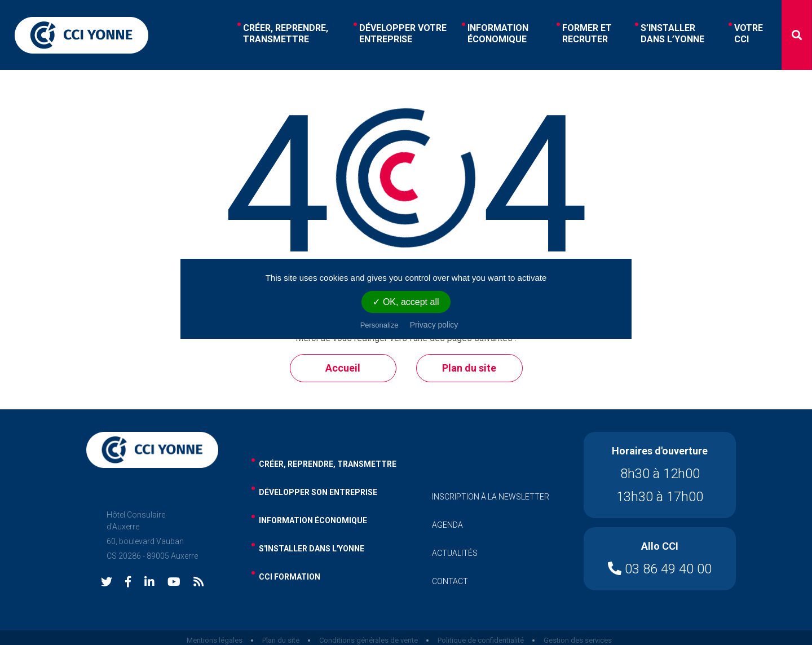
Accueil (343, 368)
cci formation (290, 577)
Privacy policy (434, 325)
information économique (313, 520)
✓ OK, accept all (406, 302)
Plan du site (469, 368)
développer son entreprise (318, 492)
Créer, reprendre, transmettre (328, 464)
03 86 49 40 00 (660, 569)
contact (450, 581)
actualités (455, 553)
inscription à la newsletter (491, 497)
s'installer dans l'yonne (312, 549)
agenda (447, 525)
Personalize (379, 325)
